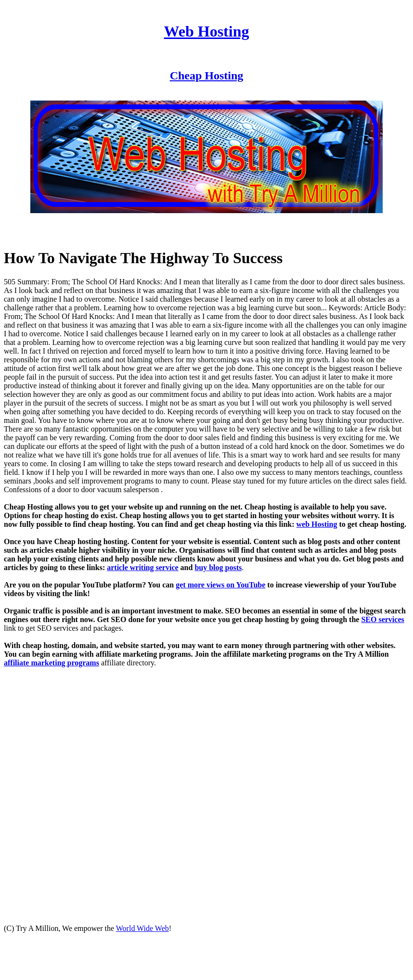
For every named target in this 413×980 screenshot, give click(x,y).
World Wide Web (142, 928)
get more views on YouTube (220, 585)
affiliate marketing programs (52, 663)
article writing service (142, 567)
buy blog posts (218, 567)
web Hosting (317, 524)
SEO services (382, 619)
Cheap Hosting (207, 76)
